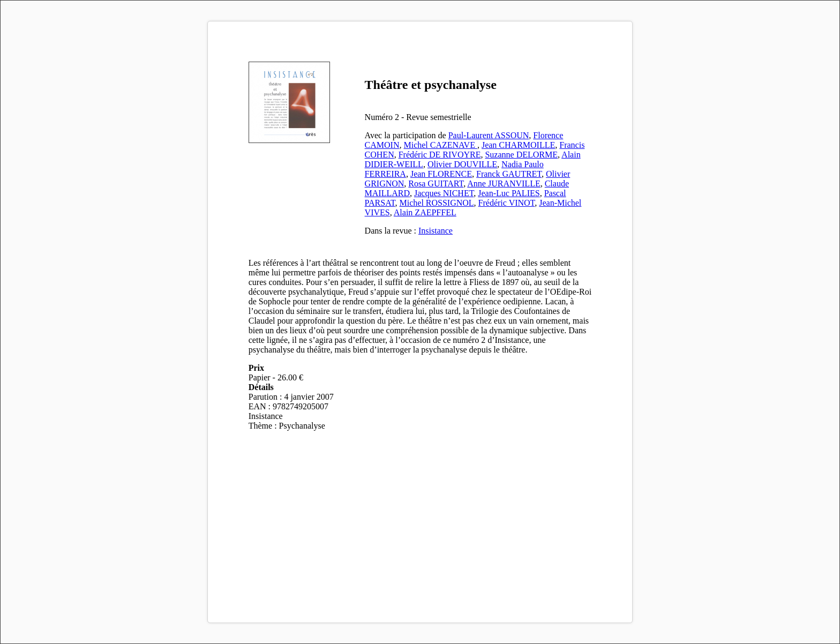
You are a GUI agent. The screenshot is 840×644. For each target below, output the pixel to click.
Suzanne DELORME (521, 155)
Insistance (436, 231)
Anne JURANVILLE (504, 184)
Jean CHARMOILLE (518, 145)
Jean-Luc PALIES (509, 193)
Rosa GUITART (436, 184)
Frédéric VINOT (507, 203)
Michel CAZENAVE (440, 145)
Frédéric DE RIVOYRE (440, 155)
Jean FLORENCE (441, 174)
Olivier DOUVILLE (462, 164)
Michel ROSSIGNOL (437, 203)
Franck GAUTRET (509, 174)
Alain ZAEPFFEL (425, 212)
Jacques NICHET (444, 193)
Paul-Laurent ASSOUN (489, 135)
